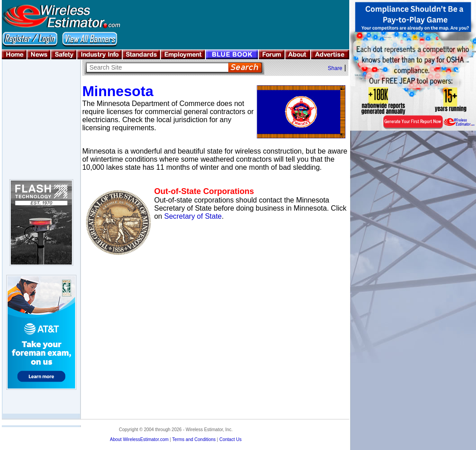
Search (245, 68)
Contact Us (230, 439)
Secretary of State (193, 216)
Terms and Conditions (194, 439)
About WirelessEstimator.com (139, 439)
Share (335, 68)
